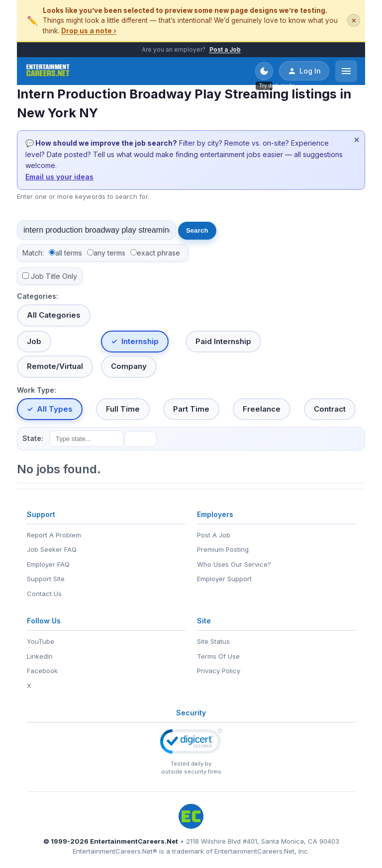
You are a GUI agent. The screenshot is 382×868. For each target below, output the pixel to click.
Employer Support (224, 579)
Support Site (46, 579)
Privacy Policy (219, 671)
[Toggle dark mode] (264, 71)
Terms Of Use (218, 656)
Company (129, 366)
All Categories (54, 315)
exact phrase (158, 253)
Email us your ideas (59, 177)
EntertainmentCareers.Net (134, 841)
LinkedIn (40, 656)
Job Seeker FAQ (52, 549)
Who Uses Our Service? (234, 564)
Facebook (42, 671)
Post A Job (214, 535)
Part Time (191, 409)
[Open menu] (346, 71)
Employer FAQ (48, 564)
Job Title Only (54, 276)
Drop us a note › (89, 31)
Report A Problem (54, 535)
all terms (69, 253)
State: (33, 438)
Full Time (123, 409)
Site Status (213, 641)
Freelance (262, 409)
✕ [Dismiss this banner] (354, 21)
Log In (304, 71)
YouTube (41, 641)
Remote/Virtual (55, 366)
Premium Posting (223, 549)
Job (34, 341)
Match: (33, 253)
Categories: (38, 296)
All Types (55, 409)
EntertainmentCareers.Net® (115, 851)
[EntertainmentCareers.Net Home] (48, 71)
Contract (330, 409)
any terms (109, 253)
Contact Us (44, 594)
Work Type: (37, 390)
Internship (140, 341)
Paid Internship (223, 341)
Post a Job (225, 49)
